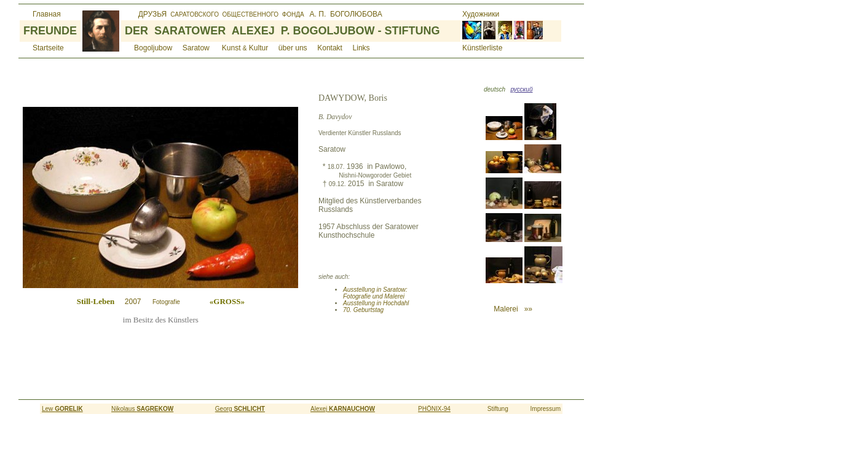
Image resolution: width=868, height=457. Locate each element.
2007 (181, 302)
